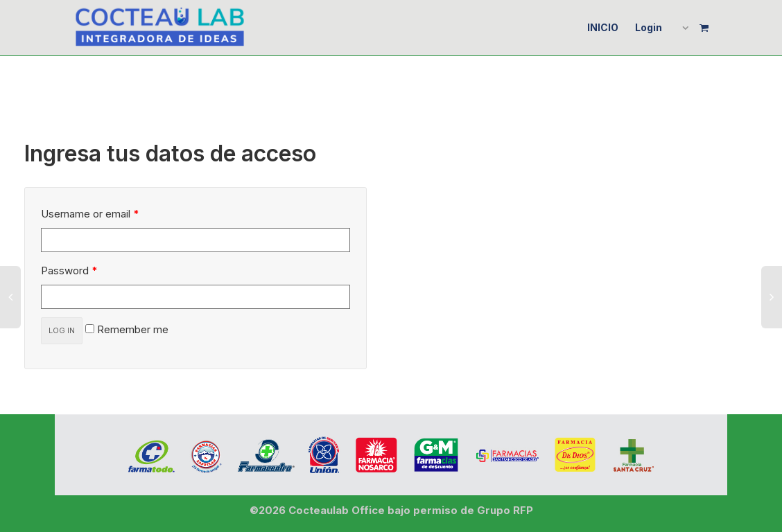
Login (649, 27)
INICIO (603, 27)
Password (69, 271)
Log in (62, 330)
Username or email (90, 214)
